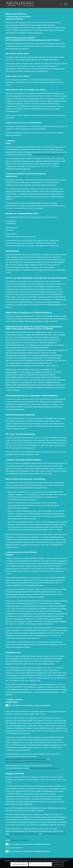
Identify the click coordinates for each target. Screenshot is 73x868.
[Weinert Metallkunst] (30, 4)
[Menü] (65, 4)
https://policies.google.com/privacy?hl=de (44, 768)
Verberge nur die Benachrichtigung (40, 864)
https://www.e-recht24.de (19, 840)
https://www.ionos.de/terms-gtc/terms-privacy (48, 155)
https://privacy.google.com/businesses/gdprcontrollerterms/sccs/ (28, 762)
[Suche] (60, 4)
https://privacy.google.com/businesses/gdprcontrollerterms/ (26, 759)
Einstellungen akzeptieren (19, 864)
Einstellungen (58, 864)
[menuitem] (60, 4)
